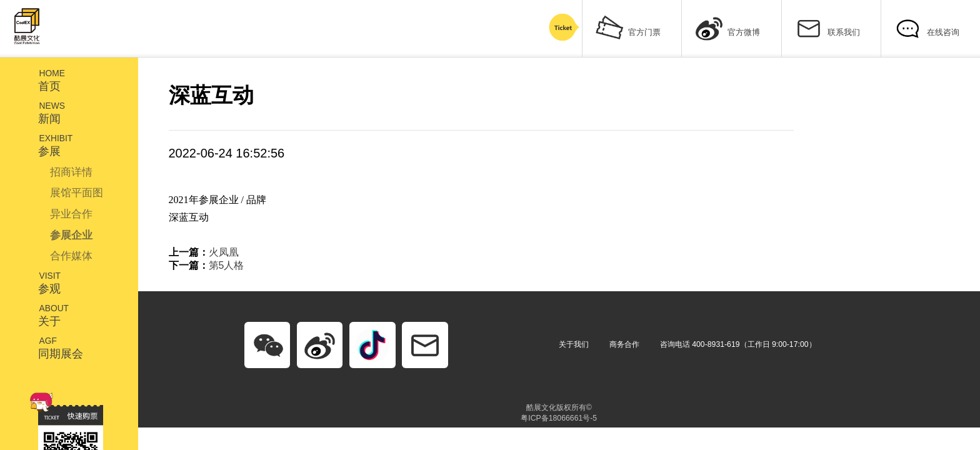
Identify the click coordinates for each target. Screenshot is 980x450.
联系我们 (827, 27)
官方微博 (728, 27)
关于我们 (574, 344)
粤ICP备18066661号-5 (559, 418)
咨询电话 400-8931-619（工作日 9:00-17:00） (738, 344)
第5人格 (227, 265)
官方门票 (628, 27)
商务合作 (624, 344)
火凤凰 (224, 252)
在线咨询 (927, 27)
